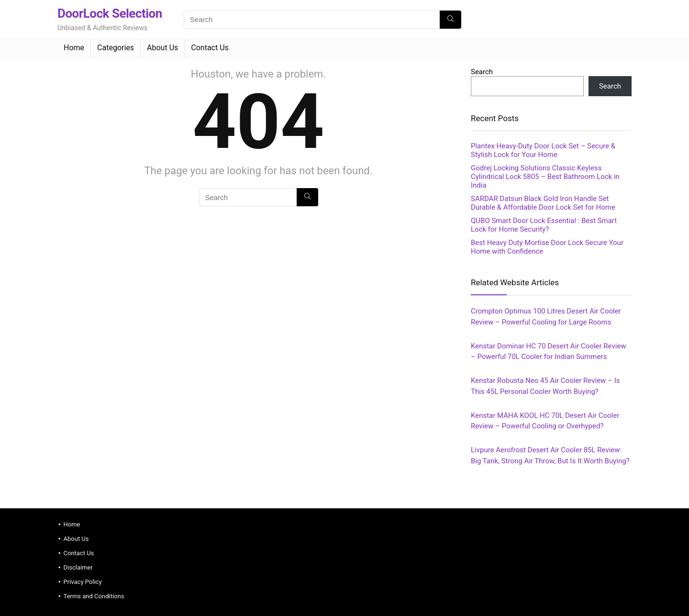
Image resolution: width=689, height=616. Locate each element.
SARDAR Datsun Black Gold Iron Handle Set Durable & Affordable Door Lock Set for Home (543, 203)
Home (74, 48)
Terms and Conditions (94, 596)
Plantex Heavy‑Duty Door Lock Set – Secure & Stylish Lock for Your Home (543, 150)
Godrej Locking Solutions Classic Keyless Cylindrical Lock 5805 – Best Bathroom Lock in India (545, 177)
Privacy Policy (83, 582)
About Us (162, 48)
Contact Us (210, 48)
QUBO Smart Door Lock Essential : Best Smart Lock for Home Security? (544, 225)
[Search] (450, 20)
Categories (116, 48)
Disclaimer (78, 567)
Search (482, 72)
